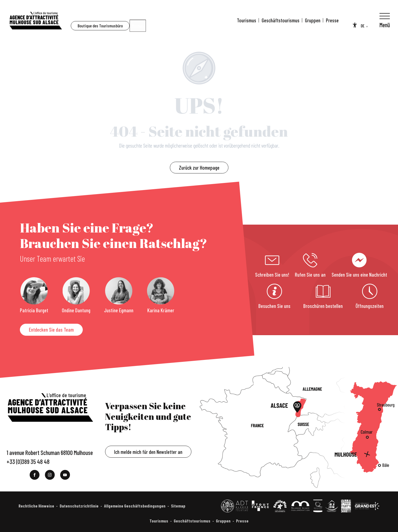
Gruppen (313, 20)
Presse (332, 20)
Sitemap (178, 506)
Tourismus (247, 20)
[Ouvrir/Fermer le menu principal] (385, 20)
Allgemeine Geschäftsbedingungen (135, 506)
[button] (83, 21)
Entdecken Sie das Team (51, 330)
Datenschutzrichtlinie (79, 506)
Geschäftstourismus (281, 20)
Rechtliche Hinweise (36, 506)
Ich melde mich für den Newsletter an (148, 452)
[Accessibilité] (355, 20)
